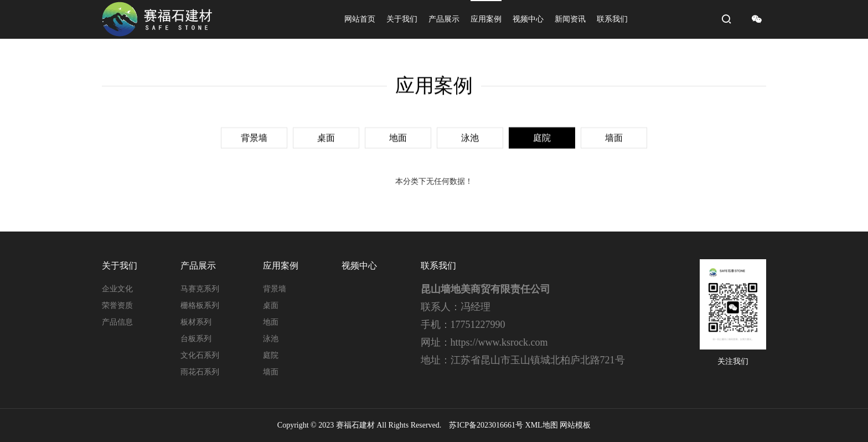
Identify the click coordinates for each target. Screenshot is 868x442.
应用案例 (486, 19)
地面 (398, 137)
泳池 (470, 137)
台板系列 (196, 339)
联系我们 (612, 19)
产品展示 (444, 19)
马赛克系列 (200, 289)
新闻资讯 (570, 19)
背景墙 (254, 137)
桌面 (326, 137)
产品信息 (117, 322)
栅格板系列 (200, 305)
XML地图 (542, 425)
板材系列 (196, 322)
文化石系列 (200, 355)
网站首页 (360, 19)
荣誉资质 (117, 305)
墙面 (614, 137)
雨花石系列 (200, 372)
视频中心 (528, 19)
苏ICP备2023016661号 (486, 425)
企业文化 (117, 289)
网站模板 (575, 425)
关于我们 (402, 19)
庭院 (542, 137)
